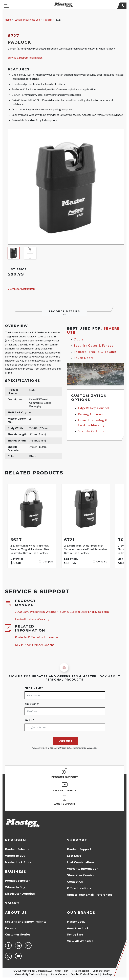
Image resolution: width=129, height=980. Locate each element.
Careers (11, 928)
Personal (16, 840)
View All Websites (80, 941)
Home (8, 20)
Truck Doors (84, 358)
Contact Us (75, 882)
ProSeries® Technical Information (37, 637)
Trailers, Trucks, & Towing (95, 352)
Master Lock (76, 922)
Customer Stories (18, 935)
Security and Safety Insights (26, 922)
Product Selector (17, 849)
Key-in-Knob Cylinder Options (35, 645)
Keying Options (90, 414)
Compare (48, 561)
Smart (12, 903)
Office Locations (79, 888)
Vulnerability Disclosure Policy (31, 974)
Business (16, 872)
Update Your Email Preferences (90, 895)
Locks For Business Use (27, 20)
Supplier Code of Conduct (85, 974)
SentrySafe (75, 935)
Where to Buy (15, 856)
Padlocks (48, 20)
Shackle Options (91, 431)
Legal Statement (102, 971)
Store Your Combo (80, 875)
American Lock (78, 928)
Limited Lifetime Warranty (32, 619)
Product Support (79, 849)
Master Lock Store (18, 862)
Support (77, 840)
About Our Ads (59, 974)
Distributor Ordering (20, 894)
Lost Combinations (81, 862)
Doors (79, 339)
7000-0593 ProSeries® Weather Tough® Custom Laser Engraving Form (62, 612)
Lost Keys (74, 856)
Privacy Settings (81, 971)
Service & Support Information (25, 57)
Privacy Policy (61, 971)
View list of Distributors (22, 289)
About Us (16, 913)
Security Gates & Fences (94, 346)
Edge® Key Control (94, 408)
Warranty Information (83, 869)
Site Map (107, 974)
